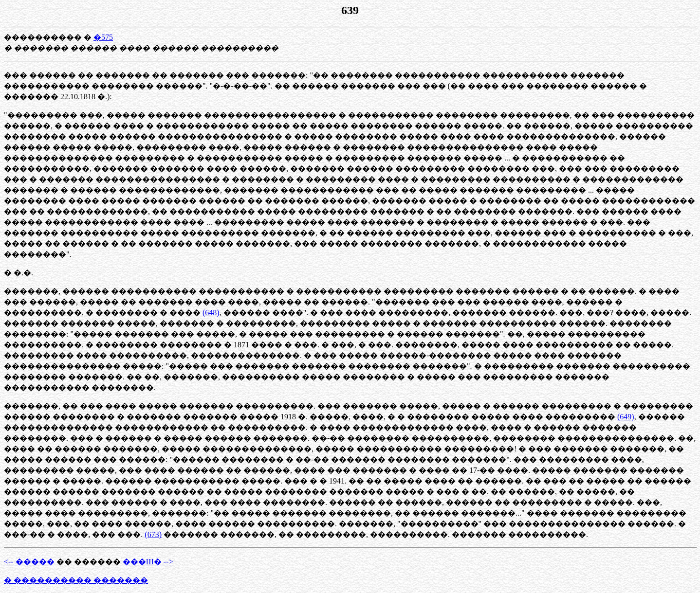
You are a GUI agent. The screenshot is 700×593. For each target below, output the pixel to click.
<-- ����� (29, 562)
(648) (211, 313)
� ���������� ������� (76, 580)
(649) (626, 417)
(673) (153, 534)
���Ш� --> (148, 562)
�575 (103, 37)
